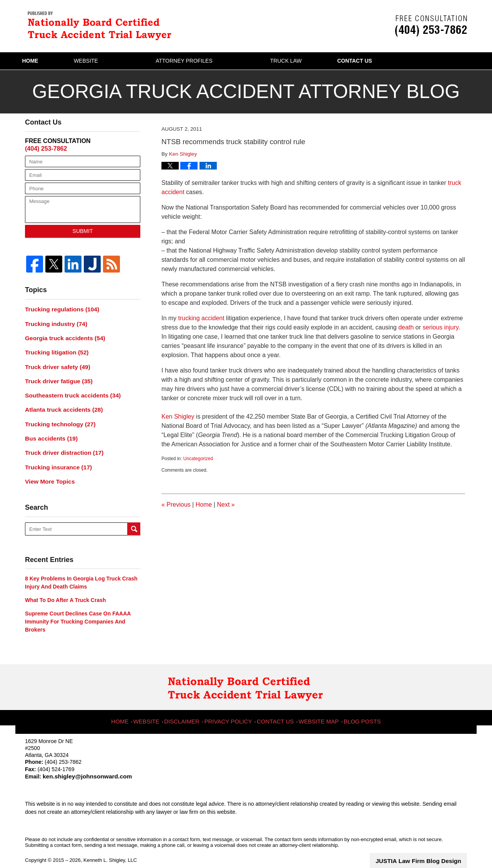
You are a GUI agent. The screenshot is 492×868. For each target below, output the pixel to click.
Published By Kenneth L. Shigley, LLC (431, 26)
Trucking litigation (54, 349)
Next (226, 505)
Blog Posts (359, 706)
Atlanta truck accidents (60, 403)
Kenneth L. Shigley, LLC (110, 848)
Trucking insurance (55, 457)
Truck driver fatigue (56, 376)
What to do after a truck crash (66, 589)
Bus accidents (49, 430)
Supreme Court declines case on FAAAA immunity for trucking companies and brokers (78, 610)
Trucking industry (53, 322)
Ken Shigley (178, 417)
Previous (176, 505)
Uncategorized (198, 459)
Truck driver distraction (60, 443)
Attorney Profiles (228, 61)
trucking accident (202, 318)
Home (52, 61)
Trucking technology (57, 416)
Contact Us (421, 61)
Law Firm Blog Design (430, 848)
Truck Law (330, 61)
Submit (83, 231)
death (407, 327)
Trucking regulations (58, 309)
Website (130, 61)
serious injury (441, 327)
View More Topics (47, 470)
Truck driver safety (54, 362)
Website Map (318, 706)
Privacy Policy (232, 706)
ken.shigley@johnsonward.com (80, 765)
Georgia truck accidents (61, 336)
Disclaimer (188, 706)
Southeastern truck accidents (68, 389)
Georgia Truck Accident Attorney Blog (102, 25)
